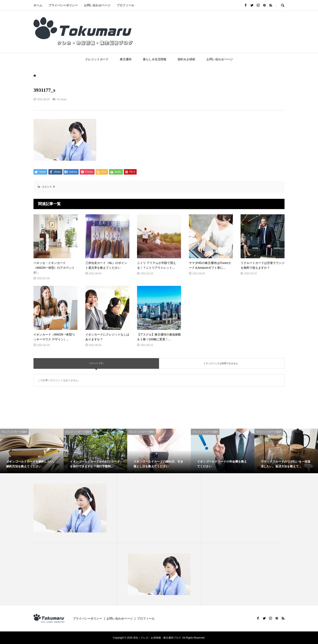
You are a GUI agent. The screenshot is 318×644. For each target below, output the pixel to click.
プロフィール (126, 5)
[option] (32, 451)
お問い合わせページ (97, 5)
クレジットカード (97, 59)
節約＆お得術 (186, 59)
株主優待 (126, 59)
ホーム (38, 5)
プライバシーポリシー (63, 5)
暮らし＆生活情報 (155, 59)
